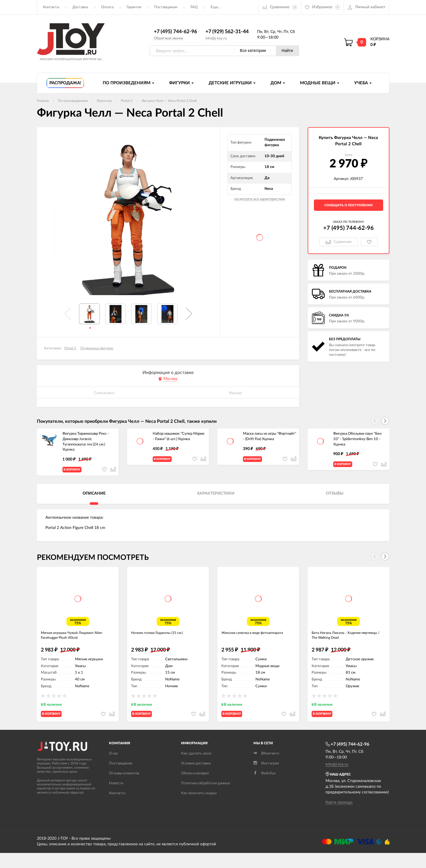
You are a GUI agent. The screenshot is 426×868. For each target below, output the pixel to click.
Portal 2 (70, 348)
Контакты (51, 7)
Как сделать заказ (196, 769)
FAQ (194, 7)
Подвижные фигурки (97, 348)
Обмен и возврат (195, 788)
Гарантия (134, 7)
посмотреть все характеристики (260, 199)
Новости (116, 798)
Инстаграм (266, 778)
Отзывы (335, 498)
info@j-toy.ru (216, 38)
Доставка (80, 7)
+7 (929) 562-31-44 (227, 32)
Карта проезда (339, 817)
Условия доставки (196, 778)
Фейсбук (265, 788)
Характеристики (216, 498)
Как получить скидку (199, 808)
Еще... (216, 7)
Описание (94, 498)
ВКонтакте (266, 769)
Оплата (107, 7)
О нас (114, 769)
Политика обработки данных (205, 798)
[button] (189, 314)
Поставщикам (166, 7)
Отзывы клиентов (124, 788)
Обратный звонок (169, 38)
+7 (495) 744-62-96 (175, 32)
